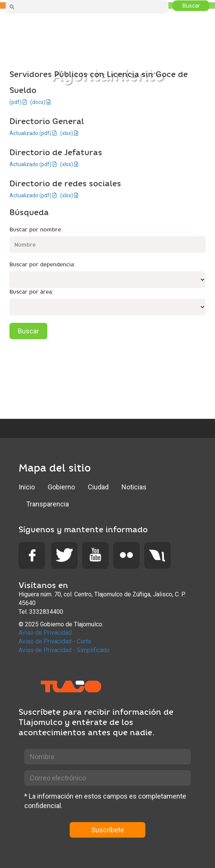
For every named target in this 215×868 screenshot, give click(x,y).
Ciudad (98, 487)
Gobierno (61, 487)
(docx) (41, 102)
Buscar (28, 331)
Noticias (134, 487)
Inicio (27, 487)
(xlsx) (69, 133)
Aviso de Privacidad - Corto (55, 641)
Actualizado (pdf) (33, 133)
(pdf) (18, 102)
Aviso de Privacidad (45, 633)
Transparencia (48, 504)
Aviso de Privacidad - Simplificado (64, 650)
